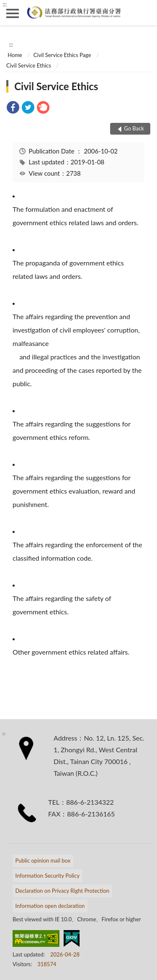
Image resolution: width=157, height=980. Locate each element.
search (144, 13)
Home (15, 55)
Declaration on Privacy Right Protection (63, 891)
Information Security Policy (48, 876)
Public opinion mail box (43, 860)
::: (5, 4)
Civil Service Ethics (29, 65)
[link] (13, 108)
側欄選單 (13, 13)
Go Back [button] (134, 128)
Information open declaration (50, 906)
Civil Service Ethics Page (62, 55)
